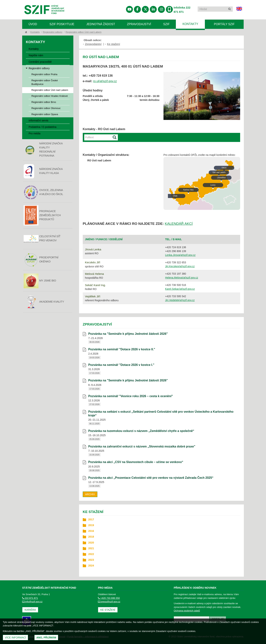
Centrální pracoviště (40, 62)
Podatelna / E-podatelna (42, 127)
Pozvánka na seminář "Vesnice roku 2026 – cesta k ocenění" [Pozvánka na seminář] (131, 396)
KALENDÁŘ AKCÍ (179, 224)
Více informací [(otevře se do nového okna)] (15, 638)
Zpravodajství (139, 24)
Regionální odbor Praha (44, 74)
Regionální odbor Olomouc (46, 108)
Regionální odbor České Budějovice (45, 82)
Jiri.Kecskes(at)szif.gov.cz (180, 266)
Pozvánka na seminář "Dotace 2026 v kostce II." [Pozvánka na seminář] (122, 349)
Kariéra (30, 610)
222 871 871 (30, 598)
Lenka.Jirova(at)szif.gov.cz (180, 255)
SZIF (167, 24)
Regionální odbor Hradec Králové (50, 96)
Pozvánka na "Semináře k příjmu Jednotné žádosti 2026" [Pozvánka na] (128, 334)
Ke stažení (114, 44)
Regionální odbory (53, 32)
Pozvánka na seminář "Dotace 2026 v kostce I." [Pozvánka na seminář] (121, 365)
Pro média (35, 133)
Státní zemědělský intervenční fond (44, 10)
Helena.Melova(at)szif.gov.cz (182, 278)
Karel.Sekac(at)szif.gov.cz (180, 289)
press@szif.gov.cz (109, 602)
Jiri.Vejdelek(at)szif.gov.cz (180, 300)
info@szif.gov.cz (32, 602)
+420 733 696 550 (109, 598)
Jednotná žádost (101, 24)
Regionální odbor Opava (45, 114)
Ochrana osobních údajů (187, 611)
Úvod (33, 24)
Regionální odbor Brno (44, 102)
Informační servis (39, 120)
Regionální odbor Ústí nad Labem (83, 32)
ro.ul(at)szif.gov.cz (105, 81)
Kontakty (190, 24)
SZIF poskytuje (62, 24)
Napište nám (36, 55)
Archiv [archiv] (90, 494)
